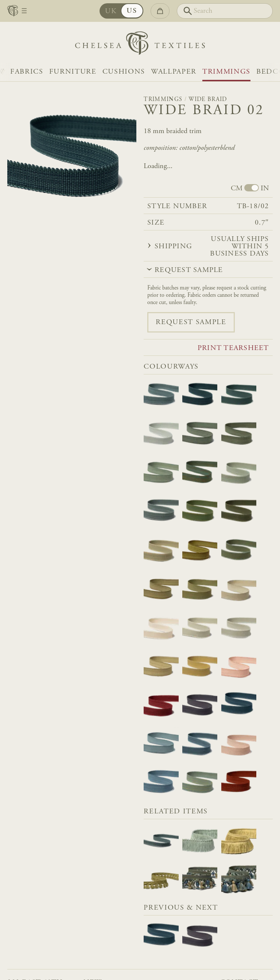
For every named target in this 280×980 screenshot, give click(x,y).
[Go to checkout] (160, 11)
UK (116, 11)
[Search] (225, 11)
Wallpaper (174, 72)
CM (237, 188)
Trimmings (226, 72)
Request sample (191, 322)
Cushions (124, 72)
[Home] (140, 45)
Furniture (73, 72)
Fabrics (27, 72)
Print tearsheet (233, 348)
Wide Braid (208, 100)
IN (265, 188)
